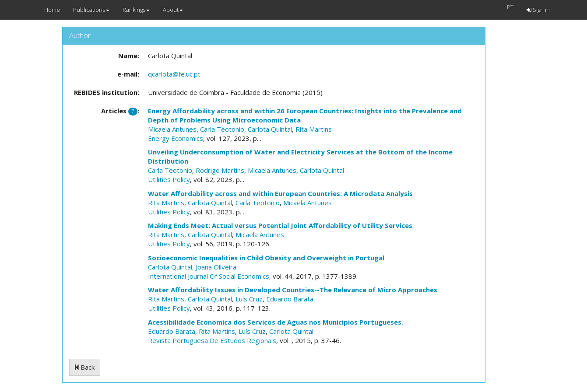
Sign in (538, 10)
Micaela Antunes (172, 129)
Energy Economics (176, 138)
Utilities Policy (169, 179)
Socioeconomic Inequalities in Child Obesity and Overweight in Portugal (266, 258)
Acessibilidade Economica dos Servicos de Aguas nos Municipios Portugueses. (276, 322)
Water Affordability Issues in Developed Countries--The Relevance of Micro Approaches (293, 290)
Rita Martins (314, 129)
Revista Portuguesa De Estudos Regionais (212, 340)
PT (510, 7)
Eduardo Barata (290, 299)
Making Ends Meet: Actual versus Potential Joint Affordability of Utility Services (280, 225)
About (173, 10)
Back (85, 367)
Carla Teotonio (222, 129)
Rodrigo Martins (220, 170)
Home (52, 10)
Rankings (136, 10)
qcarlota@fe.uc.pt (174, 74)
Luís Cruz (249, 299)
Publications (91, 10)
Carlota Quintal (270, 129)
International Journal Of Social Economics (209, 276)
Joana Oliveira (216, 267)
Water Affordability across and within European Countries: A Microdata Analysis (280, 193)
